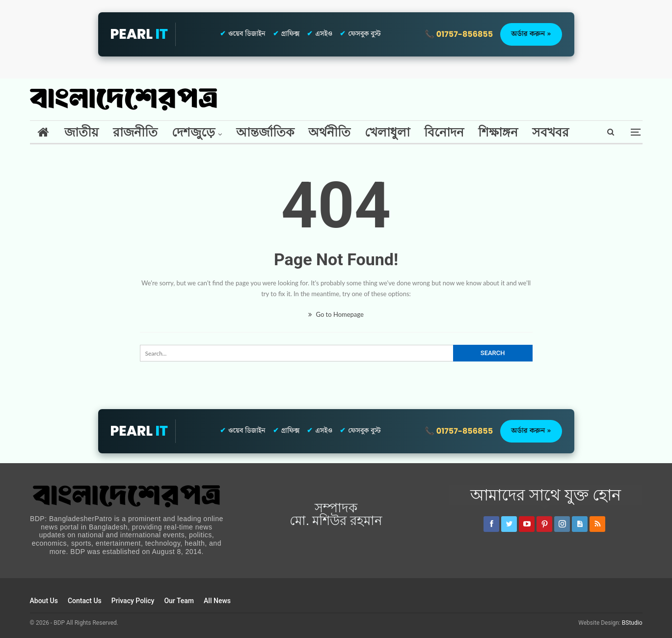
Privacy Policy (133, 601)
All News (217, 601)
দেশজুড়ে (193, 132)
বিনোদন (444, 132)
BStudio (632, 623)
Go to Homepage (336, 314)
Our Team (179, 601)
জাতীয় (81, 132)
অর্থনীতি (329, 132)
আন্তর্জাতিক (265, 132)
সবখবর (551, 132)
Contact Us (85, 601)
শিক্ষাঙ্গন (498, 132)
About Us (44, 601)
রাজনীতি (135, 132)
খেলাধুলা (387, 132)
